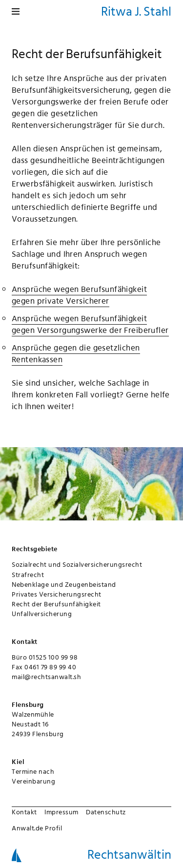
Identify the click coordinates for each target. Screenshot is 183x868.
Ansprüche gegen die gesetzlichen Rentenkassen (76, 353)
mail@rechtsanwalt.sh (46, 677)
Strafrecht (28, 575)
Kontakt (24, 812)
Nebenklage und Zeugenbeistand (64, 584)
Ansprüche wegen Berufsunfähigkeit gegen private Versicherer (79, 295)
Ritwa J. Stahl (136, 11)
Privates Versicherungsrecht (57, 594)
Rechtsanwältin (129, 854)
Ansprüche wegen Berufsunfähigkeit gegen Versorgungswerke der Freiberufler (90, 324)
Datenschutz (106, 812)
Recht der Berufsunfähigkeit (56, 604)
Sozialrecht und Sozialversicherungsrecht (77, 564)
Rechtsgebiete (35, 549)
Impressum (61, 812)
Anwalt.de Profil (37, 828)
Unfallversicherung (42, 614)
